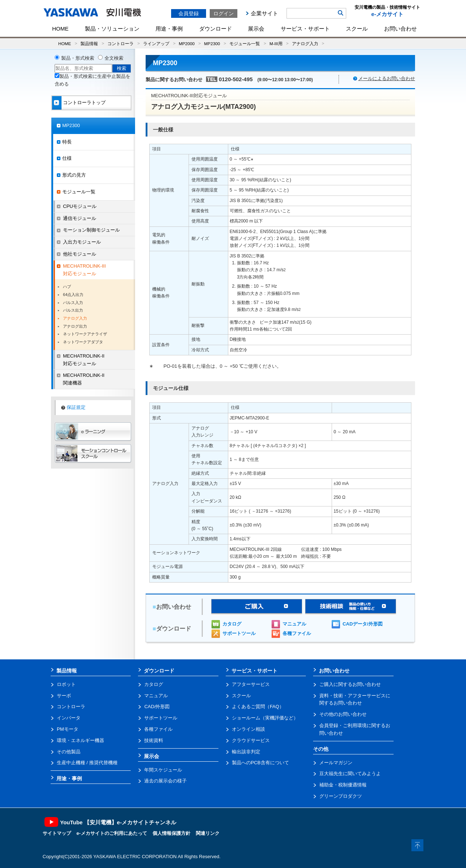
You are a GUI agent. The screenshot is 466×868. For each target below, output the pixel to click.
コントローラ (121, 44)
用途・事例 (169, 29)
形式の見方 (74, 175)
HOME (60, 29)
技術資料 (154, 740)
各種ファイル (297, 633)
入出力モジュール (82, 242)
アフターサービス (251, 684)
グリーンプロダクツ (341, 796)
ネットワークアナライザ (85, 334)
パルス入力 (73, 303)
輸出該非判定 (246, 752)
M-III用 (276, 44)
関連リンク (208, 833)
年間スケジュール (163, 770)
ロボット (66, 684)
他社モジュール (80, 254)
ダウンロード (216, 29)
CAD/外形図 (157, 707)
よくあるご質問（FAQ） (258, 707)
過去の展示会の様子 (165, 781)
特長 (67, 142)
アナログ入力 (305, 44)
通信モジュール (80, 218)
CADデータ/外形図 (363, 624)
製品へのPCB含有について (260, 763)
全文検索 (114, 58)
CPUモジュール (80, 206)
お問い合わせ (400, 29)
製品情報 (89, 44)
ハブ (67, 287)
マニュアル (294, 624)
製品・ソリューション (112, 29)
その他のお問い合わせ (343, 714)
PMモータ (68, 729)
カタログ (232, 624)
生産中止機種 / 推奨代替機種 (87, 763)
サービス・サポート (305, 29)
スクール (357, 29)
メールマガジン (336, 763)
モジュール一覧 (245, 44)
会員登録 (189, 13)
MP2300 (212, 44)
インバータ (69, 718)
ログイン (224, 13)
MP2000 (187, 44)
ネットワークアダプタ (83, 342)
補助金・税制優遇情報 (343, 785)
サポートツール (239, 633)
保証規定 (76, 407)
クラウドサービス (251, 740)
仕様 (67, 158)
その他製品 (69, 752)
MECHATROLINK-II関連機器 (84, 379)
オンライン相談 (248, 729)
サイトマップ (57, 833)
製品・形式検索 (78, 58)
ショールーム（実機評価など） (265, 718)
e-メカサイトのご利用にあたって (112, 833)
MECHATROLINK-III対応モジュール (84, 270)
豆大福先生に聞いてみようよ (350, 774)
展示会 (256, 29)
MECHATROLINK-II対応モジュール (84, 360)
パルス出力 (73, 310)
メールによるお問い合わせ (387, 78)
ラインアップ (156, 44)
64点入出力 (73, 295)
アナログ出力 (75, 326)
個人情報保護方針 (171, 833)
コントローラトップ (84, 102)
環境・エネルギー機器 (80, 740)
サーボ (64, 696)
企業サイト (264, 13)
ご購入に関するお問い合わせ (350, 684)
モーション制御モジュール (91, 230)
